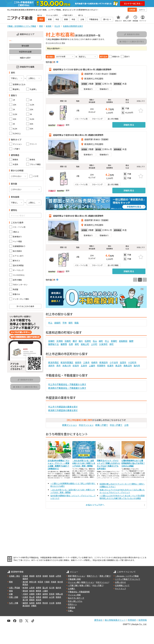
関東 (11, 582)
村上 (50, 323)
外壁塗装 (72, 607)
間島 (77, 323)
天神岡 (60, 341)
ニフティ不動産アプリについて (128, 579)
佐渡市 (110, 366)
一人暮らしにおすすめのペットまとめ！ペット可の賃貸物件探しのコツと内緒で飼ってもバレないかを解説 (122, 497)
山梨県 (32, 588)
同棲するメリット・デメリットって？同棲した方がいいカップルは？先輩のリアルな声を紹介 (109, 464)
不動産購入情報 (74, 579)
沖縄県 (34, 606)
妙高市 (76, 366)
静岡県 (38, 591)
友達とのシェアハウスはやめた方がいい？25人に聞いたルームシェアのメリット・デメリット (122, 491)
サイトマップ (120, 588)
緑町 (101, 341)
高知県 (38, 600)
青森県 (32, 576)
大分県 (52, 603)
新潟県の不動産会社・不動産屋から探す (67, 388)
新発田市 (104, 362)
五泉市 (84, 366)
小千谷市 (114, 362)
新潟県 (25, 588)
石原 (71, 344)
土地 (126, 425)
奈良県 (52, 594)
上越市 (92, 366)
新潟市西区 (54, 362)
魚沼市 (119, 366)
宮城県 (45, 576)
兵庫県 (32, 594)
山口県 (52, 597)
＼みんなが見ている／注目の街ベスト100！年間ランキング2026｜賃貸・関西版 (84, 463)
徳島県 (58, 597)
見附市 (51, 366)
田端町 (51, 341)
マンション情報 (74, 595)
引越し (71, 610)
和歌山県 (59, 594)
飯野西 (64, 344)
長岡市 (78, 362)
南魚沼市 (128, 366)
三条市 (86, 362)
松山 (95, 341)
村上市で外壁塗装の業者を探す (63, 407)
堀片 (81, 341)
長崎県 (38, 603)
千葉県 (47, 582)
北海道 (25, 576)
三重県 (45, 591)
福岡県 (25, 603)
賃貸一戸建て (105, 576)
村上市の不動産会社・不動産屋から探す (67, 384)
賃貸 (70, 576)
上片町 (94, 344)
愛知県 (25, 591)
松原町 (88, 341)
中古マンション (86, 425)
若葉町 (114, 341)
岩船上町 (85, 344)
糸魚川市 (67, 366)
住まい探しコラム (75, 601)
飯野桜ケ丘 (54, 344)
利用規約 (132, 620)
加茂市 (123, 362)
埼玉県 (40, 582)
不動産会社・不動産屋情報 (79, 592)
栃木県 (60, 582)
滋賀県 (45, 594)
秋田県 (52, 576)
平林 (65, 323)
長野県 (38, 588)
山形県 (58, 576)
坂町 (71, 323)
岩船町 (57, 323)
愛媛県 (32, 600)
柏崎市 (94, 362)
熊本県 (45, 603)
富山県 (45, 588)
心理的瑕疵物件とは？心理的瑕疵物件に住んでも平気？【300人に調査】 (133, 463)
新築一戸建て (102, 425)
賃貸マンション (79, 576)
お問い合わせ (120, 582)
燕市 (59, 366)
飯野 (131, 341)
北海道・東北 (14, 576)
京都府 (38, 594)
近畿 (11, 594)
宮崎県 (58, 603)
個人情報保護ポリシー (115, 620)
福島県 (25, 579)
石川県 (52, 588)
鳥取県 (38, 597)
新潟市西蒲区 (67, 362)
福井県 (58, 588)
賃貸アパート (92, 576)
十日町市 (132, 362)
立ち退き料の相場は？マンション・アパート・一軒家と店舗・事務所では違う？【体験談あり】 (59, 464)
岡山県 (32, 597)
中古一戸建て (116, 425)
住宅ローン (72, 604)
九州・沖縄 (14, 603)
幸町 (111, 344)
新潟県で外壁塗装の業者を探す (63, 410)
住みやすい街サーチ (76, 598)
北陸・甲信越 (14, 588)
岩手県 (38, 576)
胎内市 (137, 366)
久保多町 (103, 344)
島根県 (45, 597)
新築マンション (70, 425)
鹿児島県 (26, 606)
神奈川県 (33, 582)
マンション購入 (74, 582)
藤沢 (75, 341)
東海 (11, 591)
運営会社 (98, 620)
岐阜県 (32, 591)
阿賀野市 (101, 366)
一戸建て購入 (73, 585)
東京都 (25, 582)
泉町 (77, 344)
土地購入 (72, 588)
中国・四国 (14, 597)
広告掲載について (122, 585)
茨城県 (54, 582)
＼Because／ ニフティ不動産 (127, 576)
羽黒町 (68, 341)
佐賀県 (32, 603)
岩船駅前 (123, 341)
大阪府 (25, 594)
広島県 (25, 597)
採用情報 (143, 620)
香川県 (25, 600)
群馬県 (25, 584)
